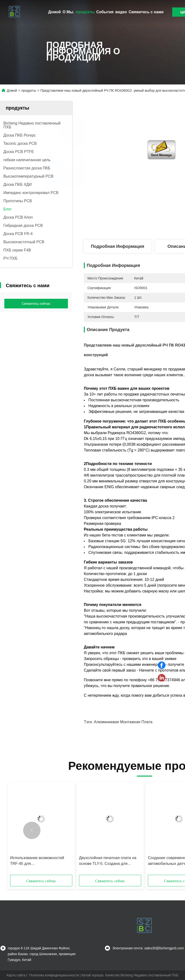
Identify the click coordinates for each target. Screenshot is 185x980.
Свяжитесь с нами (146, 12)
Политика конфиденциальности (54, 975)
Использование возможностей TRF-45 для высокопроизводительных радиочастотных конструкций (37, 861)
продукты (85, 12)
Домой (54, 12)
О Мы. (68, 12)
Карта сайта (16, 975)
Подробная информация (117, 246)
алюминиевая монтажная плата (123, 722)
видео (121, 12)
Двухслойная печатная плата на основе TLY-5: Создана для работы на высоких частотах (108, 861)
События (105, 12)
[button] (32, 830)
